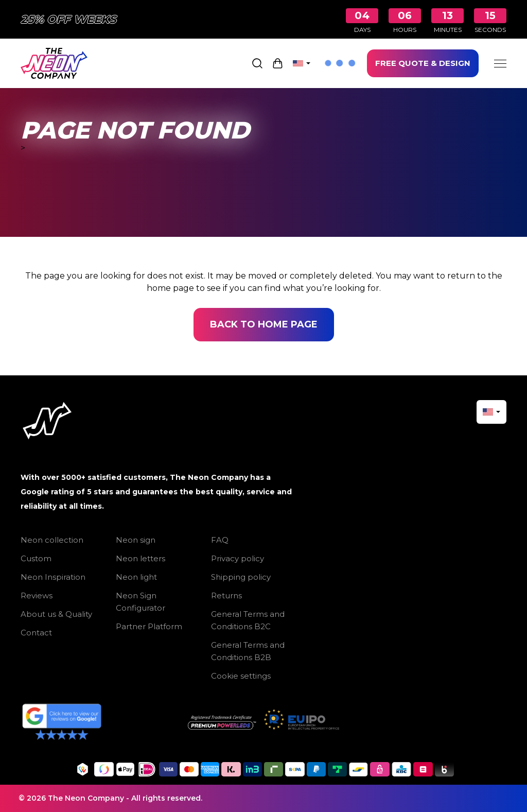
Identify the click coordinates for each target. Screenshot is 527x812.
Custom (36, 558)
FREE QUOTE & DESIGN (423, 63)
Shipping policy (241, 577)
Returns (226, 595)
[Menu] (500, 63)
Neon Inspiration (53, 577)
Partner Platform (149, 626)
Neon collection (52, 540)
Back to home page (264, 324)
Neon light (136, 577)
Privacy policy (238, 558)
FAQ (220, 540)
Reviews (37, 595)
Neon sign (136, 540)
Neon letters (140, 558)
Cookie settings (241, 676)
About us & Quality (56, 614)
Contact (36, 633)
